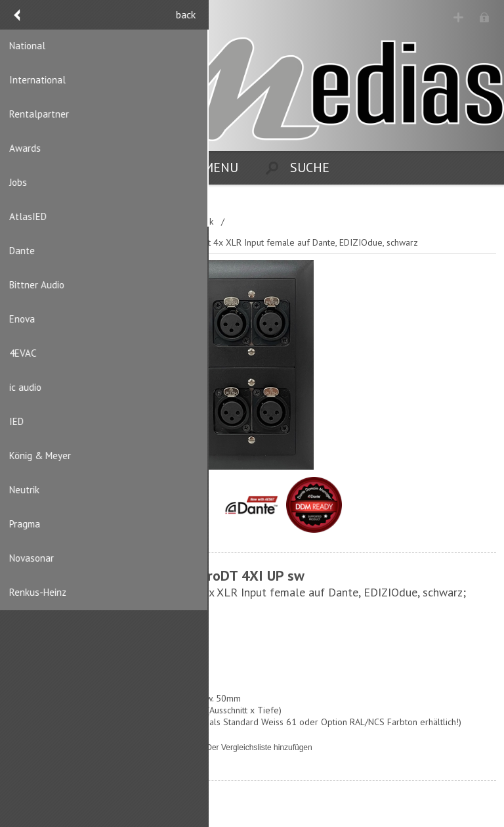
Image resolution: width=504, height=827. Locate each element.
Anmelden (485, 18)
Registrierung (459, 18)
